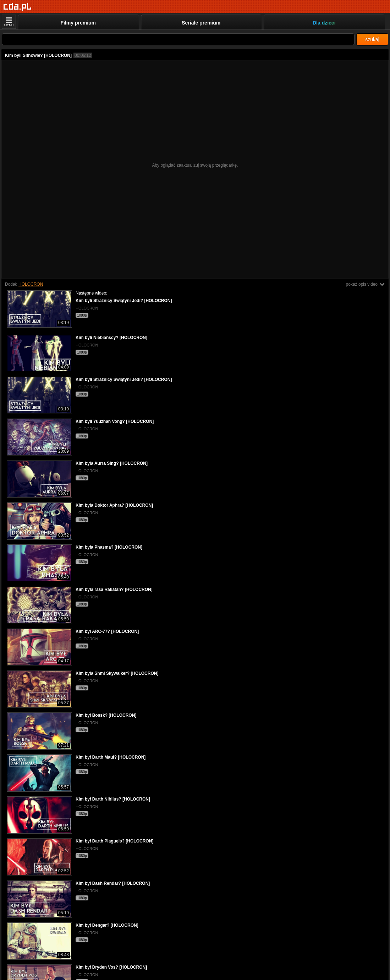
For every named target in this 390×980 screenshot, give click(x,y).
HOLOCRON (31, 284)
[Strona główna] (18, 7)
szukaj (372, 39)
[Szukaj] (178, 39)
